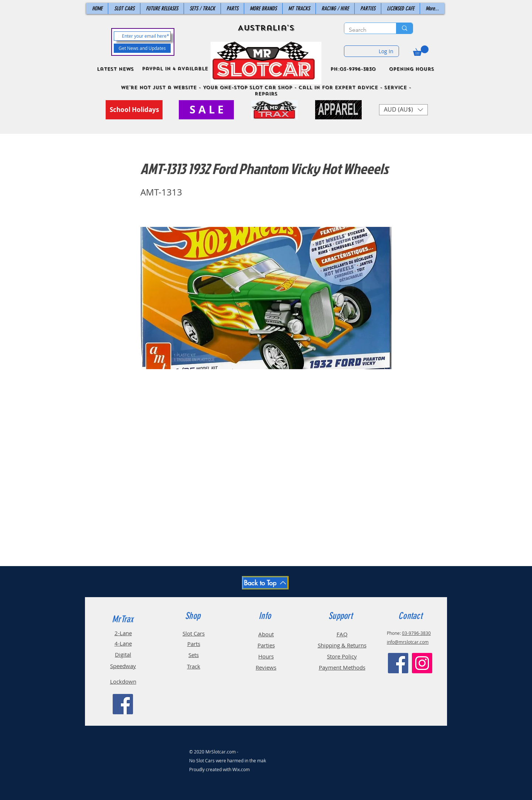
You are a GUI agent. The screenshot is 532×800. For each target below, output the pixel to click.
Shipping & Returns (342, 645)
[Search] (365, 30)
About (266, 634)
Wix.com (241, 769)
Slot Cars (194, 633)
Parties (266, 645)
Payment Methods (342, 667)
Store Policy (342, 656)
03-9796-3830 (416, 633)
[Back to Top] (265, 583)
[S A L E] (206, 110)
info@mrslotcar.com (408, 642)
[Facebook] (123, 704)
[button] (421, 51)
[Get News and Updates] (142, 48)
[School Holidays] (134, 110)
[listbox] (403, 110)
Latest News (115, 69)
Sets (194, 655)
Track (194, 666)
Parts (194, 644)
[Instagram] (422, 663)
